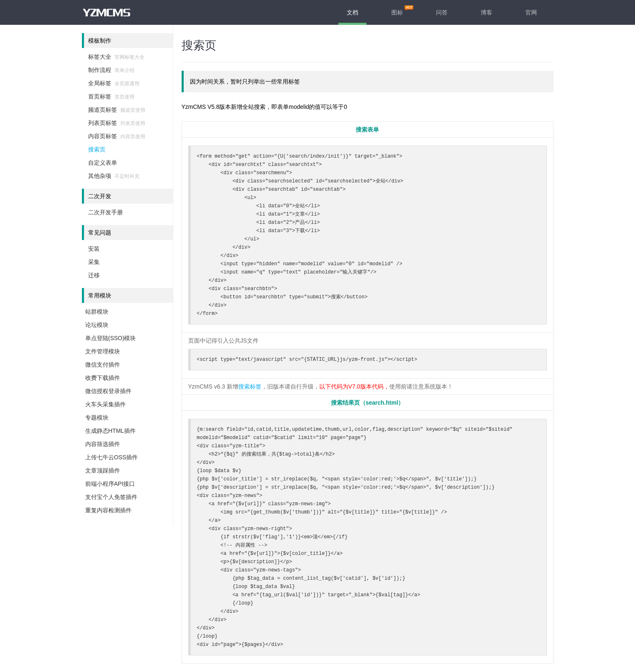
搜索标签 (250, 386)
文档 (352, 12)
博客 (486, 12)
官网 (531, 12)
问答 (442, 12)
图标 (397, 12)
